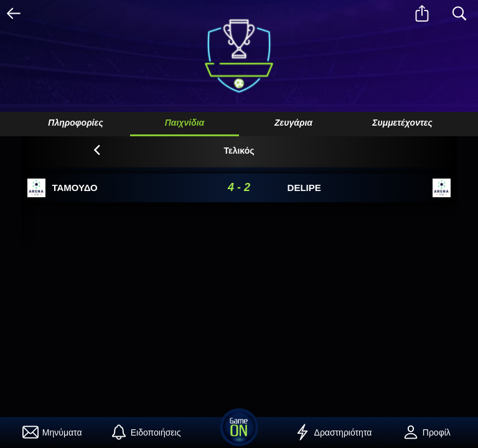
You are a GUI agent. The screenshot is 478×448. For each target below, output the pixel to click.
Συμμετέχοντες (402, 123)
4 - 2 (239, 187)
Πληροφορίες (75, 123)
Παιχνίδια (185, 123)
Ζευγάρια (293, 123)
